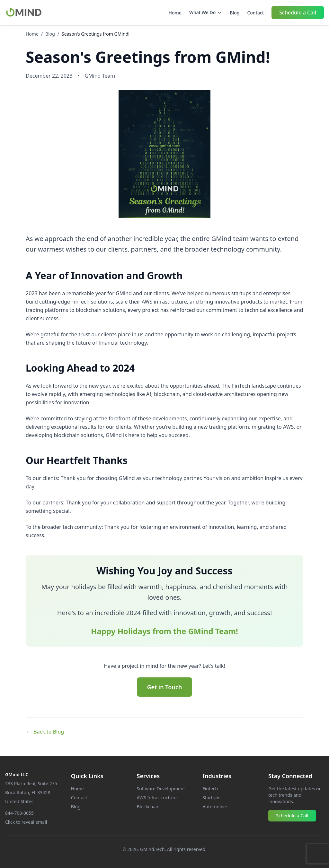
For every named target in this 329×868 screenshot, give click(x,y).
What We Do (206, 12)
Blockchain (148, 807)
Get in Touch (165, 687)
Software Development (161, 789)
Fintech (210, 789)
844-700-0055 (19, 813)
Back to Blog (45, 732)
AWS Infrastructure (157, 798)
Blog (235, 13)
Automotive (215, 807)
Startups (211, 798)
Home (175, 13)
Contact (255, 13)
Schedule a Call (298, 13)
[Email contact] (26, 822)
